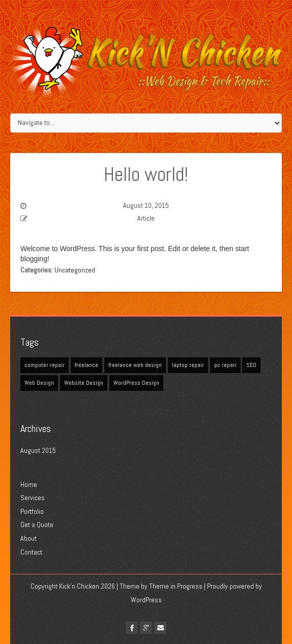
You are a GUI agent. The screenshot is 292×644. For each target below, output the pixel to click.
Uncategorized (75, 270)
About (28, 538)
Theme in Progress (176, 586)
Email (160, 628)
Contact (31, 552)
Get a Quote (37, 525)
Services (33, 498)
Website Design (84, 383)
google (146, 628)
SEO (251, 365)
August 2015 (38, 450)
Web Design (39, 383)
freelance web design (135, 365)
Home (29, 484)
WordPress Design (136, 383)
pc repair (225, 365)
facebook (132, 628)
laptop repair (188, 365)
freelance (86, 365)
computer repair (45, 365)
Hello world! (146, 174)
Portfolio (32, 511)
